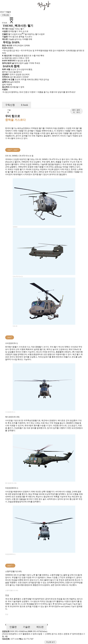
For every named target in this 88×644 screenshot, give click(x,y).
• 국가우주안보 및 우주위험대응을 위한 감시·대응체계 (42, 51)
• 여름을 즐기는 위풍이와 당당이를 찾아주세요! (56, 92)
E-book (5, 23)
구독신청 (5, 15)
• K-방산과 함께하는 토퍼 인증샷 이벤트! (19, 92)
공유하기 (76, 111)
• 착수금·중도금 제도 (11, 51)
